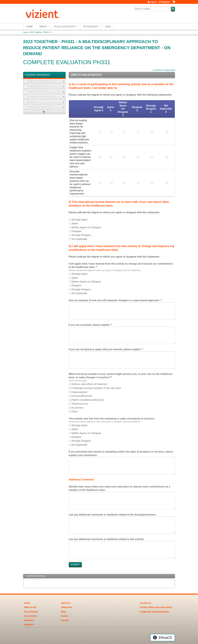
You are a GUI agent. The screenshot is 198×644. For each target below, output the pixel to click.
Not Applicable (79, 239)
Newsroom (67, 607)
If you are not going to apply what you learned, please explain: (105, 349)
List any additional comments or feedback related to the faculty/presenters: (113, 515)
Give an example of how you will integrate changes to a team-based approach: (114, 300)
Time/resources (80, 404)
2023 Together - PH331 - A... (42, 32)
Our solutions (31, 612)
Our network (31, 616)
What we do (30, 607)
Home (30, 27)
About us (66, 603)
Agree (75, 223)
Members (29, 620)
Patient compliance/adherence (88, 400)
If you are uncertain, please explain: (89, 325)
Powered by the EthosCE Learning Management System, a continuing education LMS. (163, 638)
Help (108, 27)
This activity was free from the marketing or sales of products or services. (112, 419)
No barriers (77, 408)
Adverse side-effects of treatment (89, 384)
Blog (64, 612)
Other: (75, 412)
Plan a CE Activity (65, 27)
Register (166, 2)
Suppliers (29, 625)
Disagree (76, 231)
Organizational (79, 392)
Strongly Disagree (81, 235)
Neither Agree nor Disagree (86, 227)
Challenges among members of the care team (96, 388)
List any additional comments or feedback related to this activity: (107, 539)
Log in (153, 2)
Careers (65, 620)
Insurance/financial (82, 396)
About (43, 27)
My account (91, 27)
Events (65, 616)
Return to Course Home (165, 70)
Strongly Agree (80, 220)
